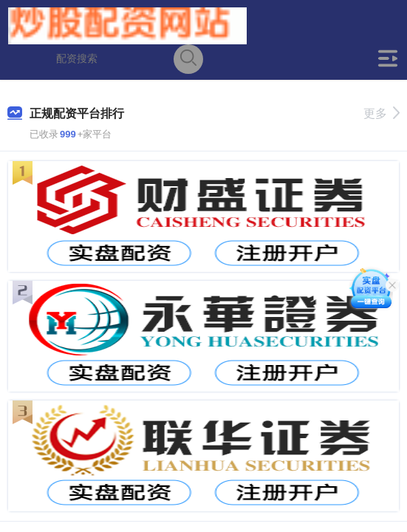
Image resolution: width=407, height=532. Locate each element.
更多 (382, 113)
